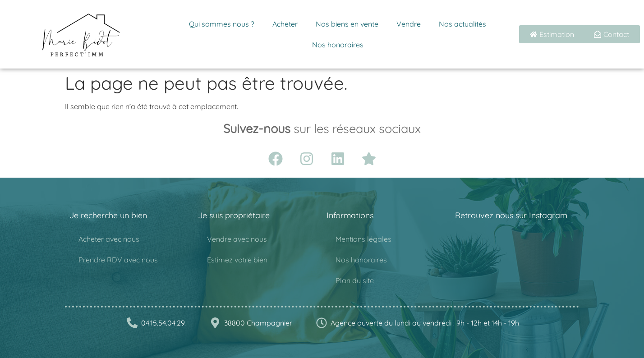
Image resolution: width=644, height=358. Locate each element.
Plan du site (355, 280)
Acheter (285, 24)
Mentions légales (363, 239)
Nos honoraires (338, 45)
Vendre (409, 24)
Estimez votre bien (237, 260)
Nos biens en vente (347, 24)
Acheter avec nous (109, 239)
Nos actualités (462, 24)
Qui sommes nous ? (222, 24)
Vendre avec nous (237, 239)
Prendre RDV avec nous (118, 260)
